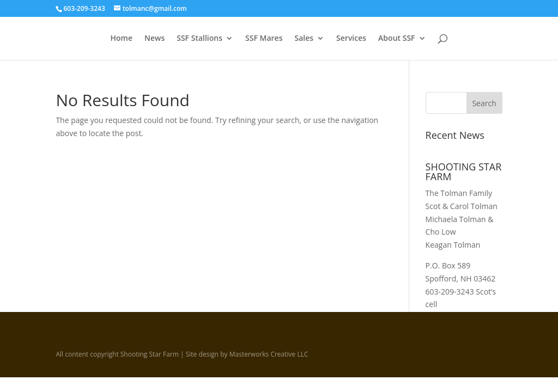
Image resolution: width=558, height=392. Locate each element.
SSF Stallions (199, 39)
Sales (304, 39)
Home (121, 39)
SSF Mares (264, 39)
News (154, 39)
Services (351, 39)
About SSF (396, 39)
